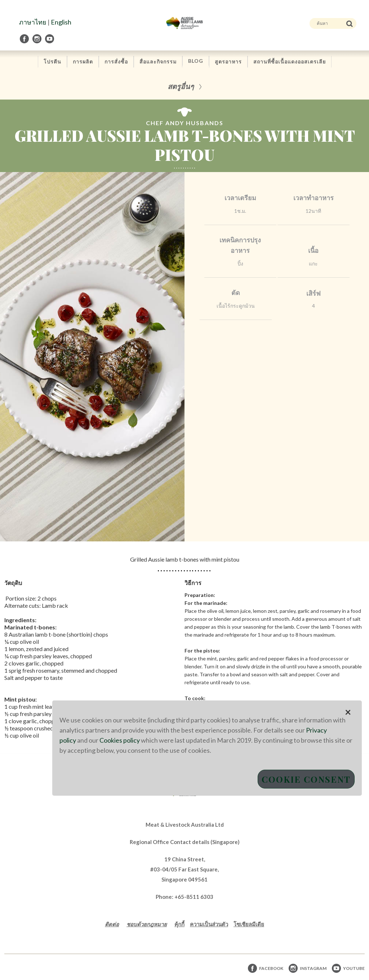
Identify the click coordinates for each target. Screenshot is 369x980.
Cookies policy (120, 740)
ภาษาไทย (33, 22)
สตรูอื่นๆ (181, 86)
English (61, 22)
